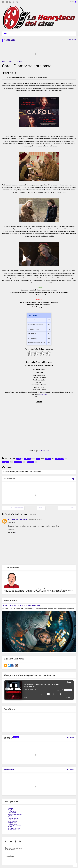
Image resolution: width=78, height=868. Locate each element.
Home (4, 62)
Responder (12, 532)
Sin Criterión (11, 827)
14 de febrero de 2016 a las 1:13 (35, 520)
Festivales (9, 770)
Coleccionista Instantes (15, 814)
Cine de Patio (12, 811)
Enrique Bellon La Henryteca (17, 520)
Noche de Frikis (12, 824)
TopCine (16, 737)
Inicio (41, 508)
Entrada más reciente (13, 508)
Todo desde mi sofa (14, 830)
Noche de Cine (12, 823)
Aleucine (11, 808)
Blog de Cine (12, 810)
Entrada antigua (67, 508)
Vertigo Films (43, 395)
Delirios (10, 816)
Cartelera (19, 62)
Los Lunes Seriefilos (14, 820)
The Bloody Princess (14, 828)
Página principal (9, 856)
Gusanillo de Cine (13, 818)
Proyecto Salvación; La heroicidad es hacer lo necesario (21, 606)
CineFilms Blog (12, 813)
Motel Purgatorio (13, 821)
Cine (11, 62)
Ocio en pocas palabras (15, 826)
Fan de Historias (13, 817)
